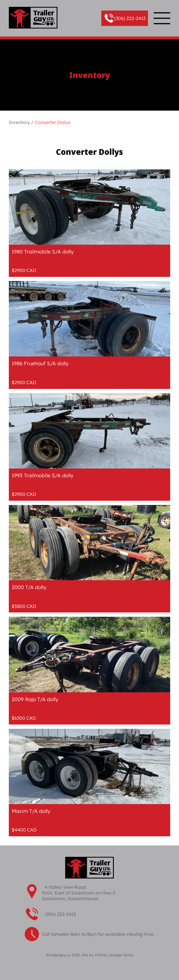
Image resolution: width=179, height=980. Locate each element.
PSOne (100, 955)
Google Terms (121, 955)
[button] (125, 18)
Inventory (19, 122)
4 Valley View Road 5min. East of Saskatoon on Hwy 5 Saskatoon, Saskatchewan (79, 893)
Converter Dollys (53, 122)
